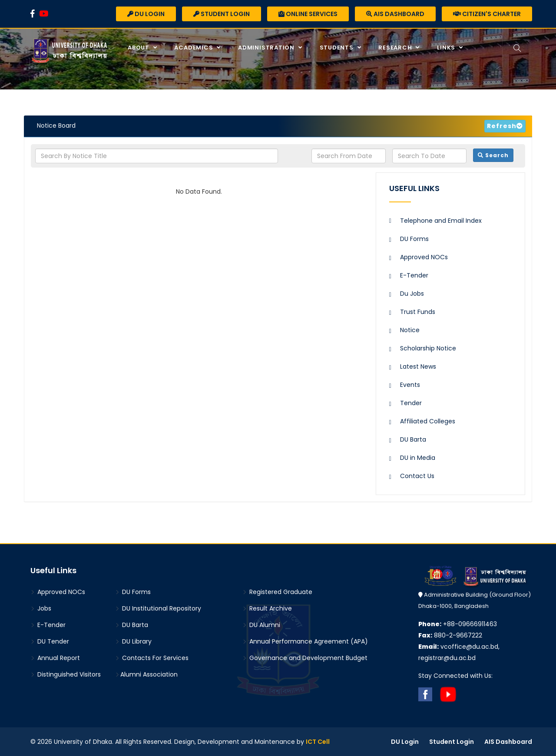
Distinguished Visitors (66, 674)
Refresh (502, 126)
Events (410, 385)
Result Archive (267, 608)
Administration (267, 48)
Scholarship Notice (428, 348)
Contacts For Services (152, 658)
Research (396, 48)
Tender (411, 403)
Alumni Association (146, 674)
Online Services (308, 14)
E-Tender (414, 275)
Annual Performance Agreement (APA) (305, 641)
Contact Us (417, 476)
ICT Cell (318, 742)
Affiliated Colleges (428, 421)
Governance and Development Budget (305, 658)
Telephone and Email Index (441, 221)
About (139, 48)
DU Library (133, 641)
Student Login (222, 14)
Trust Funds (418, 312)
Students (338, 48)
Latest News (418, 366)
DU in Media (418, 458)
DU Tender (50, 641)
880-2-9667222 (450, 635)
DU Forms (414, 239)
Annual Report (55, 658)
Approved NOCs (424, 257)
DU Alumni (261, 625)
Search (493, 155)
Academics (194, 48)
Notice (410, 330)
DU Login (146, 14)
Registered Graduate (277, 592)
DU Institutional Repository (158, 608)
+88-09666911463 (458, 624)
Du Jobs (412, 294)
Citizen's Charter (487, 14)
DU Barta (413, 439)
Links (447, 48)
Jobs (41, 608)
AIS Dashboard (395, 14)
